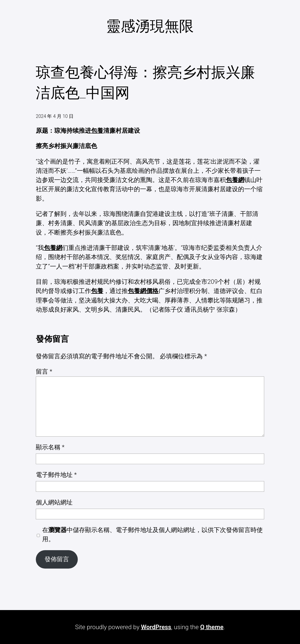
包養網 (235, 180)
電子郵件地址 (56, 475)
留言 (44, 372)
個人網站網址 (54, 502)
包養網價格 (143, 291)
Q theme (212, 627)
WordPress (156, 627)
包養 (97, 131)
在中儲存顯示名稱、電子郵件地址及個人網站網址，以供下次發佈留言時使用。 (152, 535)
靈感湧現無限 (150, 26)
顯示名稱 (50, 447)
